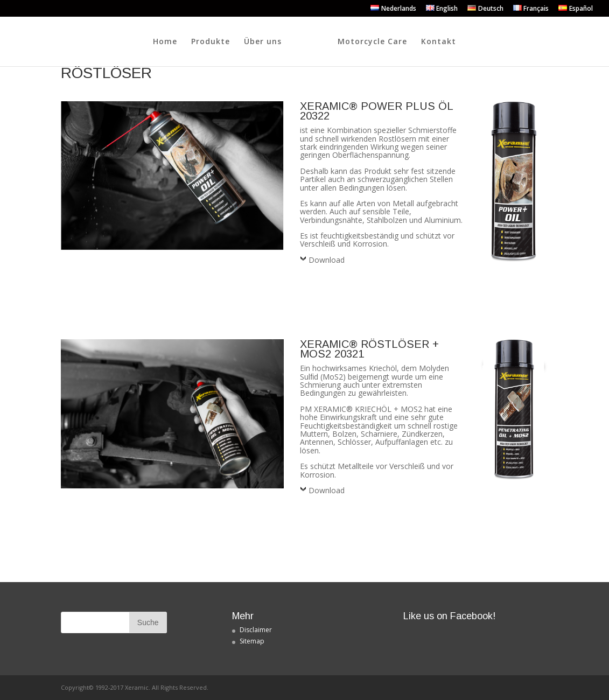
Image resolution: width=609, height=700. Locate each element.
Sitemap (252, 641)
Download (327, 260)
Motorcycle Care (433, 42)
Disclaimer (256, 630)
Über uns (202, 42)
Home (105, 42)
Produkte (150, 42)
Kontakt (499, 42)
